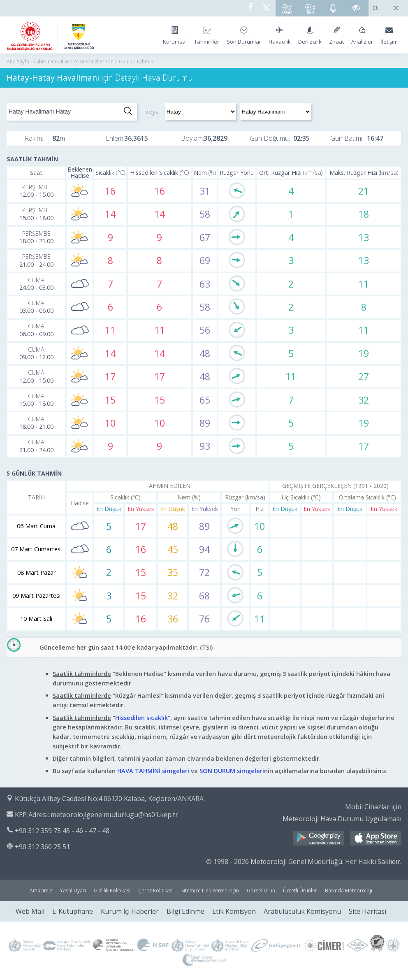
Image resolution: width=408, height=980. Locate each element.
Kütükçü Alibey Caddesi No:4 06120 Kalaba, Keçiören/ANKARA (109, 799)
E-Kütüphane (73, 911)
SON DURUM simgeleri (232, 771)
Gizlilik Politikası (112, 891)
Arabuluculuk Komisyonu (302, 911)
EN (376, 8)
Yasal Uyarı (73, 891)
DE (396, 8)
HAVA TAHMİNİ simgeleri (153, 771)
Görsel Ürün (261, 891)
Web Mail (30, 911)
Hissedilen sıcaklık (141, 718)
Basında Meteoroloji (349, 891)
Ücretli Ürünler (300, 891)
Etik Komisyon (234, 911)
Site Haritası (367, 911)
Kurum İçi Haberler (130, 911)
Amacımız (41, 891)
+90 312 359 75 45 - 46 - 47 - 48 (62, 831)
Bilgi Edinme (185, 911)
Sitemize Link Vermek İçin (210, 891)
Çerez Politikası (156, 891)
